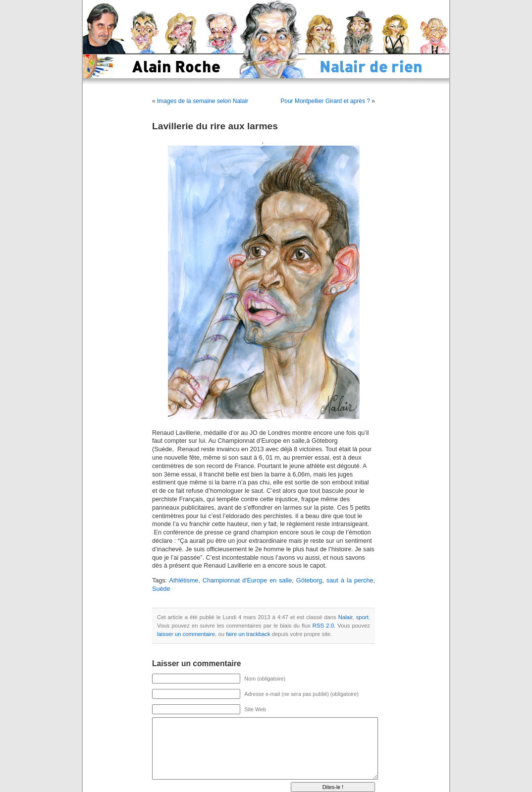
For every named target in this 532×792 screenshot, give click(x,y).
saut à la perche (350, 581)
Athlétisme (184, 581)
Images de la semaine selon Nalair (203, 101)
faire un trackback (248, 634)
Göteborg (309, 581)
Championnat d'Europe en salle (247, 581)
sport (362, 617)
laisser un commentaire (186, 634)
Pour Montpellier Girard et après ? (325, 101)
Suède (161, 589)
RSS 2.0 (323, 626)
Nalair (346, 617)
